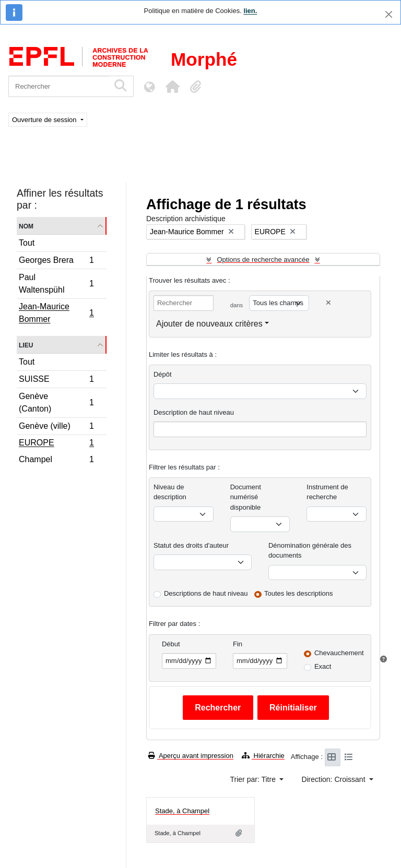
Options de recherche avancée (263, 260)
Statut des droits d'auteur (191, 545)
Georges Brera (56, 262)
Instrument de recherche (327, 492)
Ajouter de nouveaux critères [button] (209, 324)
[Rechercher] (59, 86)
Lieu (26, 345)
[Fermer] (389, 14)
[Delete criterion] (328, 303)
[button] (172, 87)
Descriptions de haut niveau (206, 593)
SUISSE (56, 381)
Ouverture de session (45, 120)
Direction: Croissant (334, 779)
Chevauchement (339, 653)
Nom (26, 226)
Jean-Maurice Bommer (56, 313)
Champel (56, 461)
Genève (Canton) (56, 402)
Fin (238, 644)
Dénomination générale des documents (310, 551)
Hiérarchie (263, 756)
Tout (27, 243)
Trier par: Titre (254, 779)
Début (171, 644)
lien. (250, 11)
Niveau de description (170, 492)
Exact (323, 666)
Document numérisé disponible (246, 497)
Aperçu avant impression (191, 756)
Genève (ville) (56, 427)
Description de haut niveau (194, 412)
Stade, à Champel (182, 811)
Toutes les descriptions (299, 593)
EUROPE (56, 444)
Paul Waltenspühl (56, 284)
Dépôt (163, 374)
